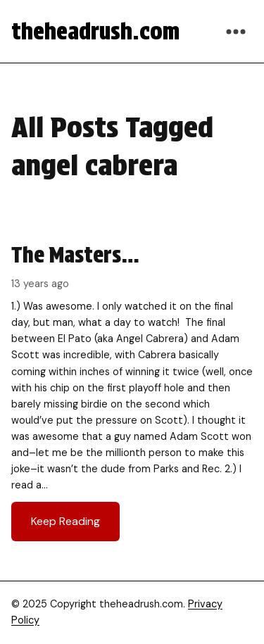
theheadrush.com (95, 31)
